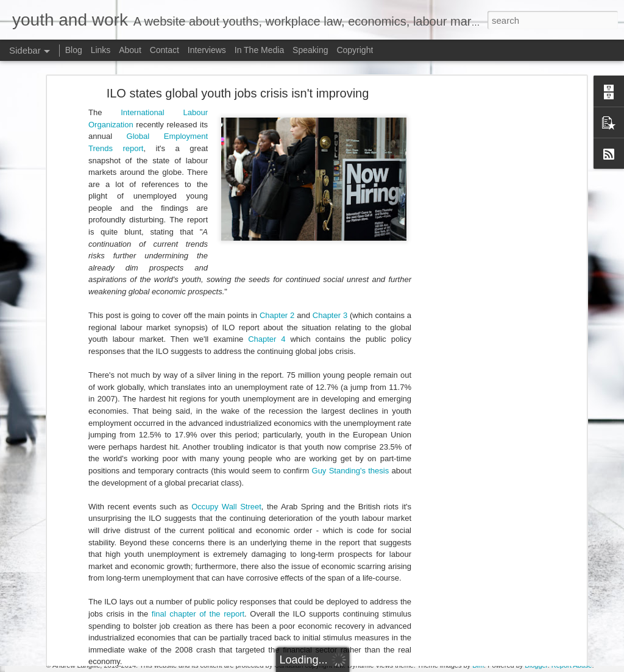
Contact (165, 50)
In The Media (259, 50)
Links (101, 50)
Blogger (536, 665)
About (130, 50)
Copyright (355, 50)
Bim (478, 665)
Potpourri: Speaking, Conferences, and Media (104, 623)
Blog (74, 50)
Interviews (207, 50)
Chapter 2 (277, 217)
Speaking (310, 50)
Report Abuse (572, 665)
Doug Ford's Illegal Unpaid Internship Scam (100, 595)
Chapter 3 (330, 217)
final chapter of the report (198, 515)
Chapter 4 (267, 240)
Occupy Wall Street (226, 408)
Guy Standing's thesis (351, 372)
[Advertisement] (478, 186)
